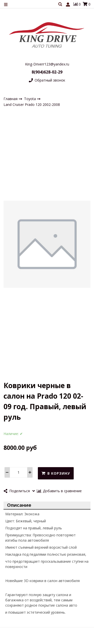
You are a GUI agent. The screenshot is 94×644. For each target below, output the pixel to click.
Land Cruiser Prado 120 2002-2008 (32, 105)
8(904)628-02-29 (47, 72)
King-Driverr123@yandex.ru (47, 64)
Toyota (30, 99)
